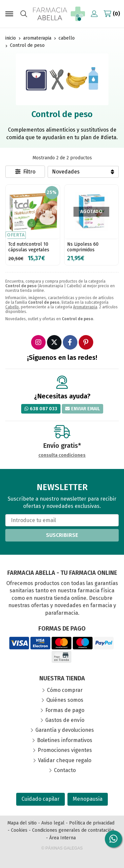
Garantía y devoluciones (65, 730)
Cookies (19, 830)
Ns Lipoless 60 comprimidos (83, 247)
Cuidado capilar (41, 799)
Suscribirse (62, 535)
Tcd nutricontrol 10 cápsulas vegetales (29, 247)
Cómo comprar (65, 690)
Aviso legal (53, 823)
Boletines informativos (65, 740)
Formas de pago (65, 710)
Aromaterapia (85, 307)
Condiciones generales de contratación (73, 830)
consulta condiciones (62, 455)
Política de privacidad (92, 823)
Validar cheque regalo (65, 760)
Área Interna (62, 838)
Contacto (65, 770)
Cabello (12, 307)
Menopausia (88, 799)
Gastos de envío (65, 720)
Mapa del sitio (22, 823)
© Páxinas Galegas (62, 848)
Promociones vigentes (65, 750)
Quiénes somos (65, 700)
